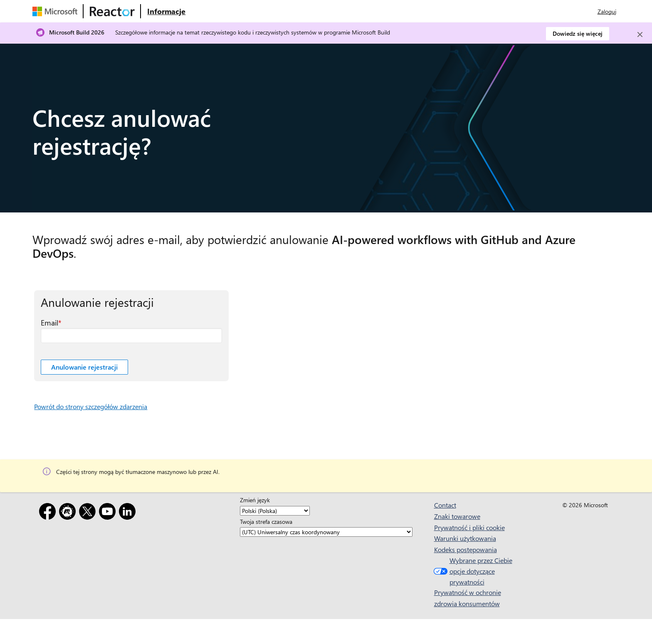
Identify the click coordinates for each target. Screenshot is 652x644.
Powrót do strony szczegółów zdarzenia (91, 406)
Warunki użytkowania (465, 538)
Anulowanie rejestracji (84, 367)
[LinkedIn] (129, 513)
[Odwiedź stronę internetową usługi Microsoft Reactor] (112, 11)
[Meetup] (69, 513)
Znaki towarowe (457, 516)
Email (49, 323)
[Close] (640, 35)
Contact (445, 505)
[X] (89, 513)
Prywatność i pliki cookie (469, 527)
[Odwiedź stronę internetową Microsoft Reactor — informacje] (166, 11)
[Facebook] (49, 513)
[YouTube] (109, 513)
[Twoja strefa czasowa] (326, 532)
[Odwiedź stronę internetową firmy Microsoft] (57, 11)
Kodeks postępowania (466, 549)
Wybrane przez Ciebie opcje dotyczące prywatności (472, 571)
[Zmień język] (275, 511)
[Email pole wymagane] (131, 336)
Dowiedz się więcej (578, 33)
